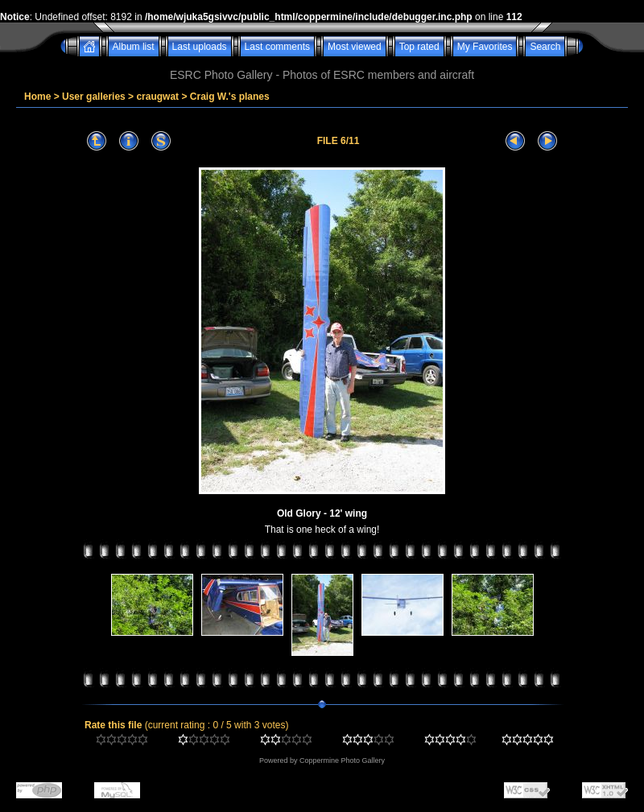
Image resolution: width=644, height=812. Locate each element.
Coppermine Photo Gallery (342, 760)
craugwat (157, 97)
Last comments (277, 47)
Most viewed (355, 47)
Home (37, 97)
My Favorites (485, 47)
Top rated (419, 47)
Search (545, 47)
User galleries (94, 97)
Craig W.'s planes (230, 97)
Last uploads (200, 47)
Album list (134, 47)
